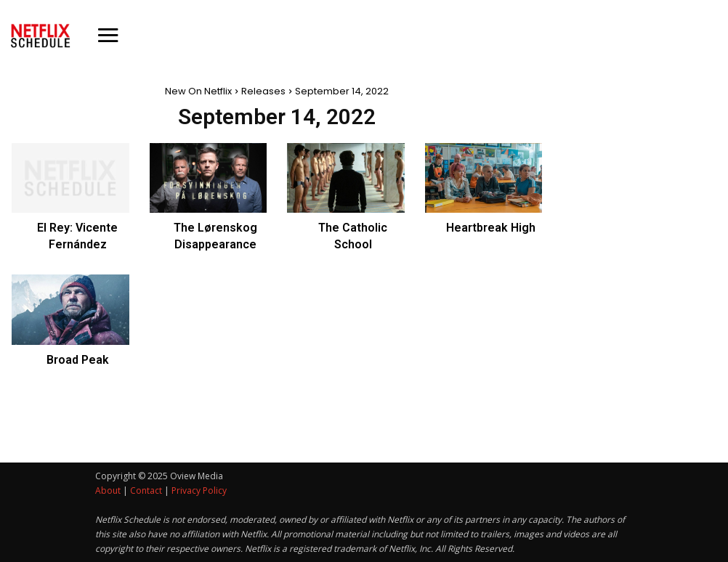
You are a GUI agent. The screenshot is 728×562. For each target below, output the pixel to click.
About (108, 490)
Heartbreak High (491, 228)
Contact (146, 490)
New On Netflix (198, 91)
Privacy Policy (199, 490)
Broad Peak (78, 360)
